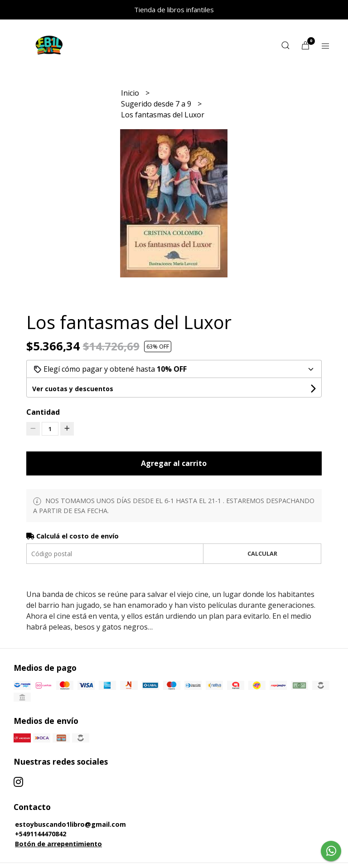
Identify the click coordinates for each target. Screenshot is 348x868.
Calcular (262, 553)
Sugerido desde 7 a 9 (157, 104)
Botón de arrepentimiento (58, 844)
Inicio (131, 93)
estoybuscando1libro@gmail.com (70, 824)
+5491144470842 (41, 834)
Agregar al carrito (174, 463)
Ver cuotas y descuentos (73, 389)
